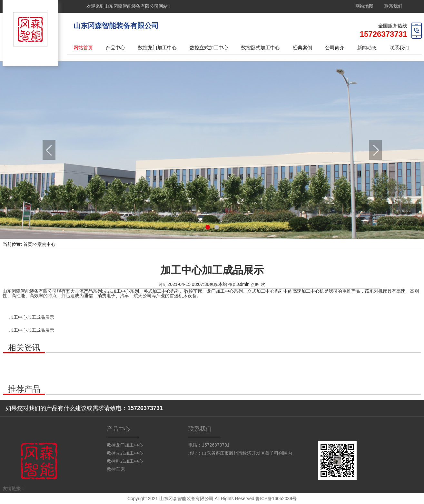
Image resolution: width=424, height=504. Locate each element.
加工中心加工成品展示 (32, 317)
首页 (28, 244)
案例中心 (46, 244)
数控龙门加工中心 (157, 48)
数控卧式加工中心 (261, 48)
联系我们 (393, 6)
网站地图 (364, 6)
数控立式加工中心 (209, 48)
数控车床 (116, 469)
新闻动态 (367, 48)
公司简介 (335, 48)
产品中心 (115, 48)
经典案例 (302, 48)
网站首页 (83, 48)
